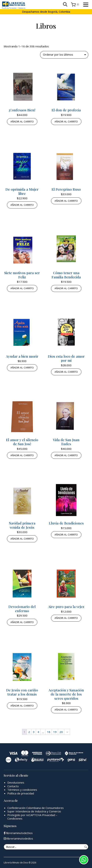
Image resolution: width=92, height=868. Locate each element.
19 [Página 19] (55, 732)
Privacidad (49, 815)
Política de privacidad (21, 793)
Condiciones (15, 818)
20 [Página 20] (61, 732)
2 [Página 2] (29, 732)
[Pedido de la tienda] (64, 55)
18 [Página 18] (49, 732)
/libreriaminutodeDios (18, 833)
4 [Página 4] (38, 732)
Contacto (13, 786)
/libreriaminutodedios (18, 839)
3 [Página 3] (34, 732)
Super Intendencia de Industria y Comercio (34, 811)
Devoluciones (16, 782)
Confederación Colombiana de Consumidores (36, 808)
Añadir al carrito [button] (22, 121)
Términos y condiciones (22, 790)
